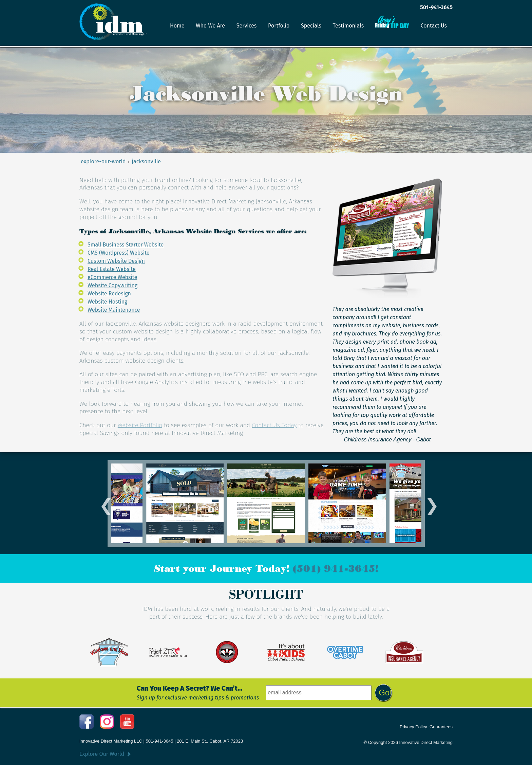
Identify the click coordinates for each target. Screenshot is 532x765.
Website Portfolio (140, 425)
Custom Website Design (116, 261)
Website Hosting (107, 302)
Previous (103, 503)
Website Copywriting (112, 285)
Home (177, 26)
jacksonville (146, 161)
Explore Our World (102, 754)
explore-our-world (103, 161)
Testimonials (348, 26)
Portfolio (279, 26)
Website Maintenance (114, 310)
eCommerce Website (112, 277)
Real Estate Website (112, 269)
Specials (311, 26)
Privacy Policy (413, 727)
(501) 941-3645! (336, 568)
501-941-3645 (436, 7)
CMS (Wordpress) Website (119, 253)
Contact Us (434, 26)
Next (429, 503)
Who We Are (210, 26)
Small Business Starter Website (126, 245)
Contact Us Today (274, 425)
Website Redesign (109, 294)
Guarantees (441, 727)
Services (247, 26)
